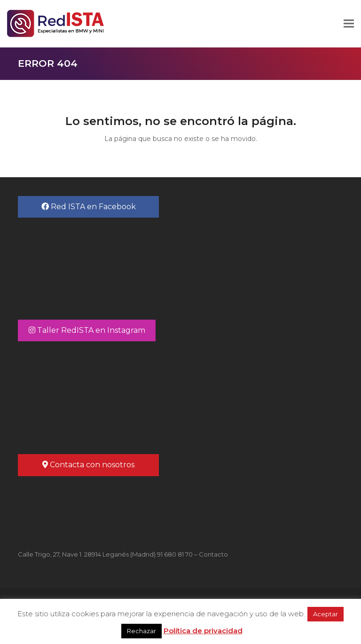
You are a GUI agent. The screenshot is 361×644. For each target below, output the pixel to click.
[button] (349, 24)
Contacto (213, 554)
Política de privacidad (203, 631)
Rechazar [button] (141, 631)
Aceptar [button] (326, 614)
